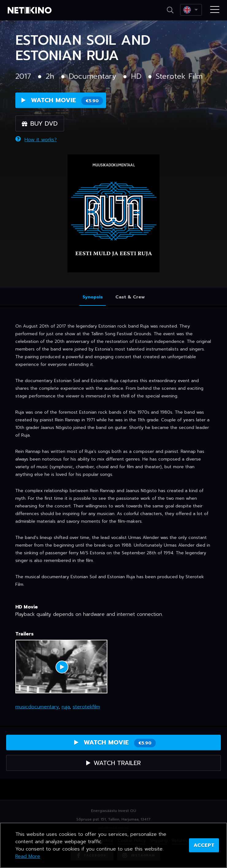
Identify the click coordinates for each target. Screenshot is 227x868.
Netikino (31, 10)
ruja (66, 707)
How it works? (36, 140)
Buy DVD (40, 123)
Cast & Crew (130, 297)
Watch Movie (62, 100)
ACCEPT (204, 845)
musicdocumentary (37, 707)
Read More (28, 856)
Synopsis (93, 297)
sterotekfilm (86, 707)
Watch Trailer (113, 763)
